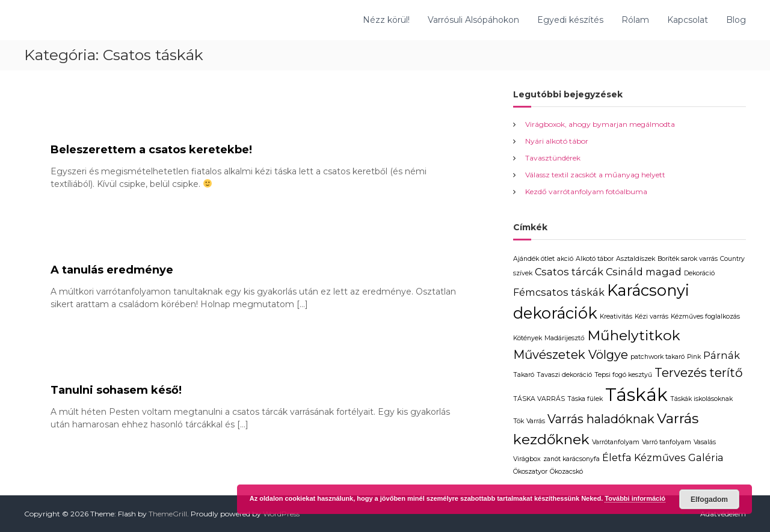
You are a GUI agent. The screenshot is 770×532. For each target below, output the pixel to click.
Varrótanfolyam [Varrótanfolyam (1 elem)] (616, 442)
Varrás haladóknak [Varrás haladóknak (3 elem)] (601, 419)
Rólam (635, 20)
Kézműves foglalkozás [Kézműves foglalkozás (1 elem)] (705, 316)
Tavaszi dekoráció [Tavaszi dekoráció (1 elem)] (564, 375)
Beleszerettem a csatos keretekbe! (151, 150)
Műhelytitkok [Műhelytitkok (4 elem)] (634, 335)
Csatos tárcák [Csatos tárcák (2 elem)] (569, 272)
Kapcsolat (688, 20)
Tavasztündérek (553, 158)
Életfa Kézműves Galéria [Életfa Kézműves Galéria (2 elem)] (663, 457)
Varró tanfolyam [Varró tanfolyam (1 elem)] (667, 442)
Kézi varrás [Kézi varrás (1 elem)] (651, 316)
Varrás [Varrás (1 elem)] (536, 421)
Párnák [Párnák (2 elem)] (722, 355)
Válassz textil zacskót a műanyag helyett (595, 175)
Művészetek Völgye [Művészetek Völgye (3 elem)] (571, 355)
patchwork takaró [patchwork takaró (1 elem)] (658, 357)
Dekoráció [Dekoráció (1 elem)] (699, 273)
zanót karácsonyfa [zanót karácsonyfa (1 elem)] (571, 459)
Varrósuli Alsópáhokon (473, 20)
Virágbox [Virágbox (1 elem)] (527, 459)
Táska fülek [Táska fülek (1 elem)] (585, 399)
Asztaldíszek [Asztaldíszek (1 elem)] (636, 259)
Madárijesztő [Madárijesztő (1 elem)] (565, 338)
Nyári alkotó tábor (557, 141)
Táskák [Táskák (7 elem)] (636, 395)
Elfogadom (709, 500)
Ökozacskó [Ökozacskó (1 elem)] (566, 472)
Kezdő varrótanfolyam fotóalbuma (586, 191)
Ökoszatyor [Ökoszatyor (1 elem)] (530, 472)
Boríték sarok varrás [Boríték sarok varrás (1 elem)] (688, 259)
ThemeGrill (168, 514)
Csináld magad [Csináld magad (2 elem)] (644, 272)
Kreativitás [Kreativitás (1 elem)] (616, 316)
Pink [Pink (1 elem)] (694, 357)
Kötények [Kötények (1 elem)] (528, 338)
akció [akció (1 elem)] (565, 259)
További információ (635, 498)
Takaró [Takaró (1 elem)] (524, 375)
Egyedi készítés (570, 20)
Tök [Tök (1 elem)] (519, 421)
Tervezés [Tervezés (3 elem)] (681, 373)
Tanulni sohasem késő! (116, 390)
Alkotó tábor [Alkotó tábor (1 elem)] (595, 259)
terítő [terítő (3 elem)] (726, 373)
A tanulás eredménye (112, 270)
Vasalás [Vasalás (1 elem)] (705, 442)
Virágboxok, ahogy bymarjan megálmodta (600, 124)
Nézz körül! (386, 20)
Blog (736, 20)
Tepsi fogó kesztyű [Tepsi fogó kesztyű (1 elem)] (623, 375)
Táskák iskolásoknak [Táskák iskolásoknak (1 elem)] (701, 399)
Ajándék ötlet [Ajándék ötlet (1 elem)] (534, 259)
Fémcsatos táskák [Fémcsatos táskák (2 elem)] (559, 292)
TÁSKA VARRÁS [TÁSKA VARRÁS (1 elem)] (539, 399)
